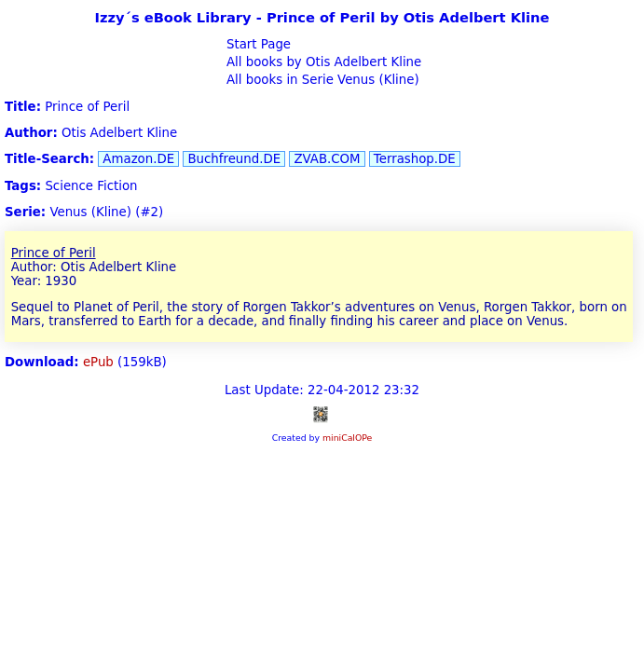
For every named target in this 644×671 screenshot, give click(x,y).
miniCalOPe (347, 438)
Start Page (257, 44)
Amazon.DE (138, 159)
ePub (98, 362)
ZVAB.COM (327, 159)
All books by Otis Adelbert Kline (322, 62)
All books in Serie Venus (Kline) (321, 80)
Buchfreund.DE (234, 159)
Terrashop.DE (415, 159)
